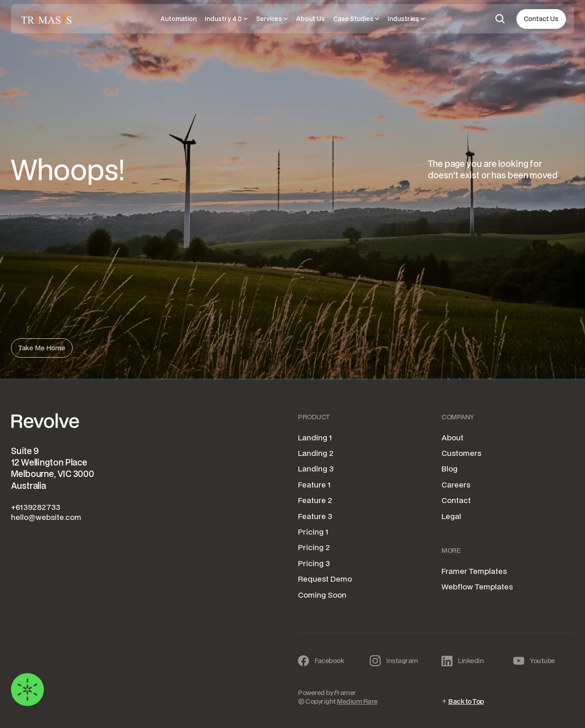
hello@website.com (46, 517)
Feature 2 (315, 500)
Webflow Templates (477, 586)
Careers (456, 484)
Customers (461, 453)
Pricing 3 (314, 563)
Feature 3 (315, 516)
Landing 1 (315, 437)
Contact (456, 500)
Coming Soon (322, 595)
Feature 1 (314, 484)
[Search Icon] (500, 19)
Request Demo (325, 579)
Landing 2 (316, 453)
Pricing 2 (314, 547)
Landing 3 (316, 468)
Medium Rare (357, 701)
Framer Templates (474, 571)
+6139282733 (36, 507)
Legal (451, 516)
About (452, 437)
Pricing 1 (313, 532)
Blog (449, 468)
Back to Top (466, 701)
